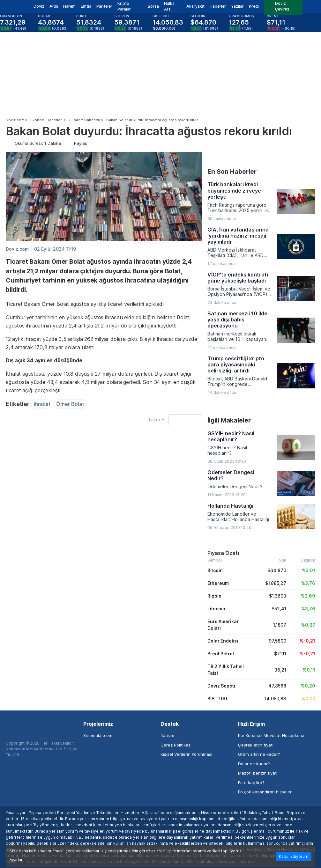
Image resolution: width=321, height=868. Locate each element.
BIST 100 (217, 699)
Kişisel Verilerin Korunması (186, 754)
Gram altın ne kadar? (259, 754)
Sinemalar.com (98, 735)
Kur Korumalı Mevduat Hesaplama (271, 735)
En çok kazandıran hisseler (265, 792)
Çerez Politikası (176, 745)
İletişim (167, 735)
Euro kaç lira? (251, 783)
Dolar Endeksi (223, 641)
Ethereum (218, 583)
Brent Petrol (221, 654)
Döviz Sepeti (221, 686)
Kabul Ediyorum (294, 856)
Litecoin (216, 609)
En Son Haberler (232, 172)
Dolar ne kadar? (254, 764)
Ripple (214, 596)
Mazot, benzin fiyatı (258, 773)
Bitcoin (215, 570)
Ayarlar (16, 860)
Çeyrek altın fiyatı (256, 745)
